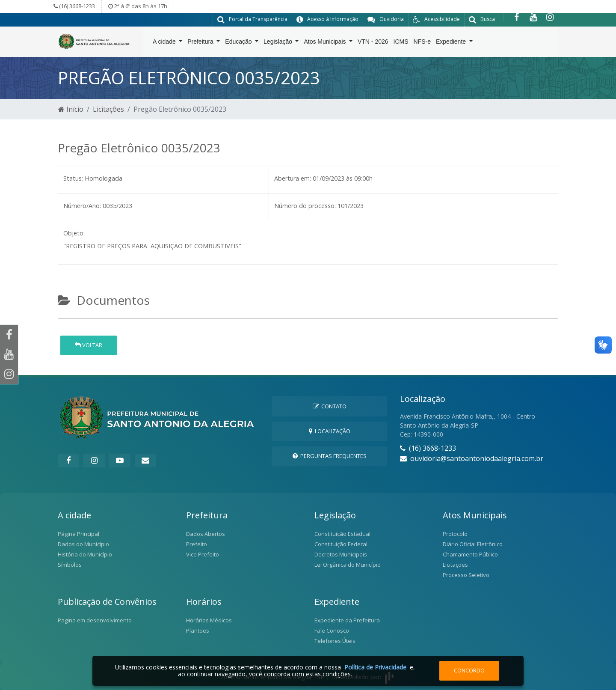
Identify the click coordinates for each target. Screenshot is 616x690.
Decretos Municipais (341, 554)
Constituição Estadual (342, 533)
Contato (330, 406)
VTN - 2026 (373, 43)
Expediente (452, 43)
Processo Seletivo (466, 574)
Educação (239, 43)
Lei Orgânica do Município (348, 564)
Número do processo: (305, 205)
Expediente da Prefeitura (347, 620)
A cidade (165, 43)
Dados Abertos (206, 533)
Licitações (108, 109)
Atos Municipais (326, 43)
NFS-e (422, 43)
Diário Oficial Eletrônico (473, 544)
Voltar (89, 345)
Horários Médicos (209, 620)
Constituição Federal (341, 544)
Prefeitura (201, 43)
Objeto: (74, 233)
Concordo (469, 670)
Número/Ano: (82, 205)
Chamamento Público (470, 554)
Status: (73, 178)
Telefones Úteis (335, 640)
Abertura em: (293, 178)
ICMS (401, 43)
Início (71, 109)
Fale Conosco (332, 630)
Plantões (198, 630)
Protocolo (455, 533)
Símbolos (70, 564)
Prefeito (197, 544)
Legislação (279, 43)
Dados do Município (83, 544)
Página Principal (78, 533)
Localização (330, 431)
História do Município (85, 554)
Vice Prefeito (203, 554)
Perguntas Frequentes (330, 455)
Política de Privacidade (375, 667)
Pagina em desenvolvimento (95, 620)
